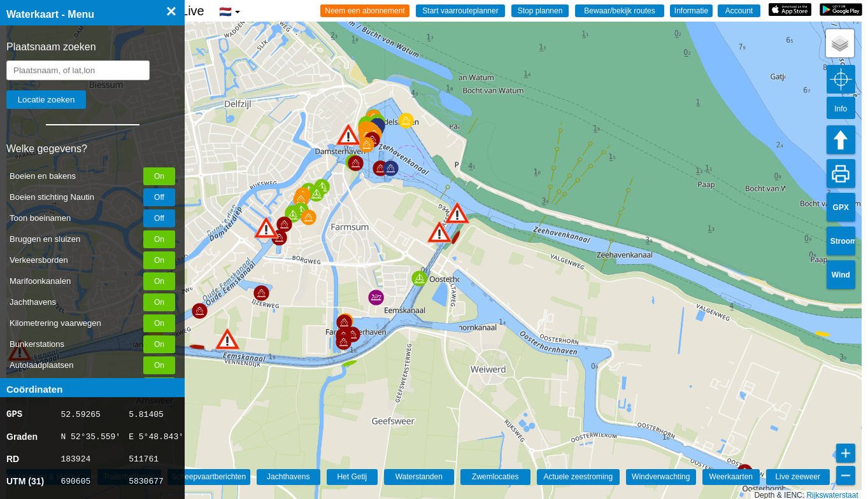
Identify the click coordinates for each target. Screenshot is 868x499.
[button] (227, 339)
